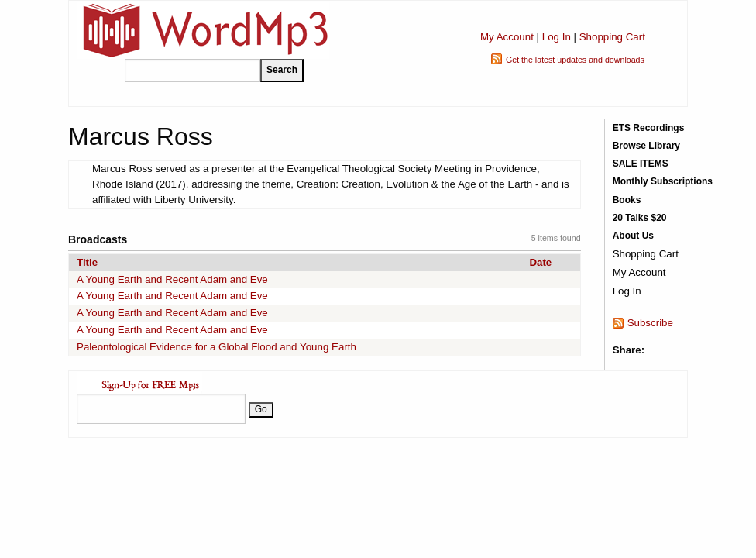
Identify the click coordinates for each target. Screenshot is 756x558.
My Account (507, 37)
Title (87, 262)
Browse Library (646, 146)
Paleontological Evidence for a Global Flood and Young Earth (216, 347)
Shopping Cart (612, 37)
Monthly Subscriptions (663, 181)
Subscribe (650, 323)
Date (540, 262)
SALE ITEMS (641, 164)
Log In (557, 37)
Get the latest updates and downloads (575, 60)
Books (627, 200)
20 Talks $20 (640, 218)
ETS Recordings (649, 128)
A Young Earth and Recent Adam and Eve (172, 279)
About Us (633, 236)
